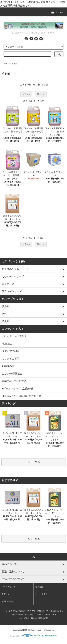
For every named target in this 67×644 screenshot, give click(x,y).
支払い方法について (21, 611)
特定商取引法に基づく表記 (23, 615)
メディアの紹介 (11, 351)
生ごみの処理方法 (12, 374)
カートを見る (41, 594)
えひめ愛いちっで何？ (14, 336)
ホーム (6, 63)
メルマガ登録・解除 (27, 618)
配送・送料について (40, 611)
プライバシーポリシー (45, 615)
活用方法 (7, 344)
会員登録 (39, 587)
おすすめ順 (26, 85)
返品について (56, 611)
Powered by (33, 636)
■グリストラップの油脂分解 (18, 389)
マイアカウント (9, 587)
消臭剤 (14, 63)
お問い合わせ (8, 601)
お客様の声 (8, 366)
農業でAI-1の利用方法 (14, 381)
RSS (40, 618)
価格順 (37, 85)
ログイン (6, 594)
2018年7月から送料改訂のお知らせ (22, 396)
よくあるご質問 (11, 359)
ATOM (46, 618)
